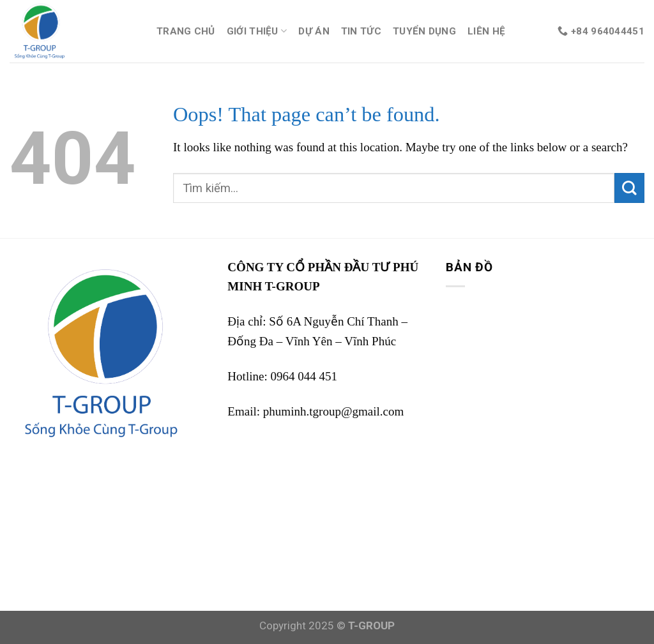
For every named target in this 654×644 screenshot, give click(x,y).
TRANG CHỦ (186, 31)
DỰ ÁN (314, 31)
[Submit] (629, 188)
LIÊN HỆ (486, 31)
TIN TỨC (361, 31)
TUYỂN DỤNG (424, 31)
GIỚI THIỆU (257, 31)
